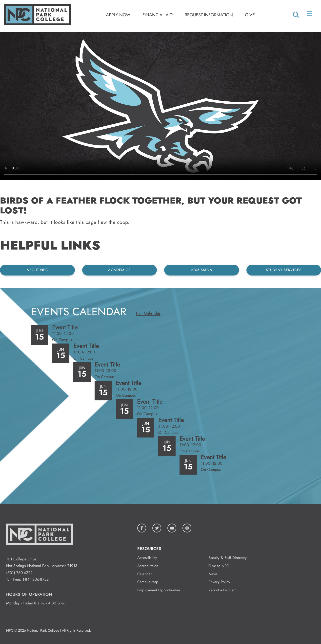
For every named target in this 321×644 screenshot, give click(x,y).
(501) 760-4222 (19, 573)
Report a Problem (222, 590)
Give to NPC (219, 566)
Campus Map (148, 582)
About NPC (37, 270)
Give (250, 15)
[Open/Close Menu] (310, 15)
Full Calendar (148, 313)
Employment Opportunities (159, 590)
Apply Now (118, 15)
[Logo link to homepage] (37, 24)
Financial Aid (158, 15)
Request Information (209, 15)
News (213, 574)
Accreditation (148, 566)
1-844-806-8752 (36, 579)
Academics (119, 270)
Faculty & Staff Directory (228, 558)
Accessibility (147, 558)
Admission (202, 270)
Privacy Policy (219, 582)
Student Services (284, 270)
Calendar (144, 574)
